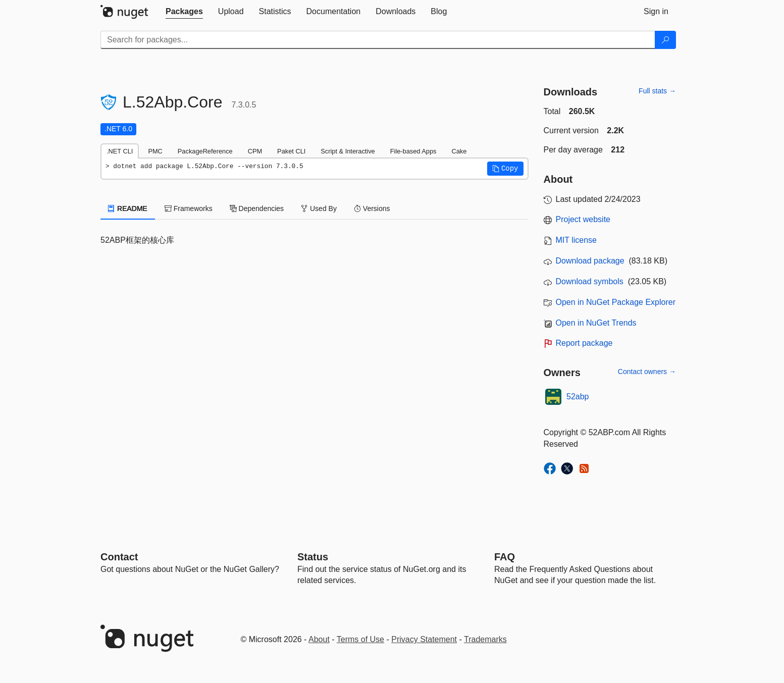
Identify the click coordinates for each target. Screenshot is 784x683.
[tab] (184, 12)
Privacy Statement (424, 639)
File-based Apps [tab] (413, 151)
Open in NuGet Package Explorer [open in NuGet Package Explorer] (616, 302)
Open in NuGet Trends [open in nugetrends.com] (596, 323)
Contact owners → (647, 372)
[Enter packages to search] (378, 40)
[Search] (665, 40)
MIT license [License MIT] (577, 240)
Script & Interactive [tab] (348, 151)
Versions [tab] (372, 208)
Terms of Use (360, 639)
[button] (505, 169)
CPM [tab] (255, 151)
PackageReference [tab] (205, 151)
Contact (119, 557)
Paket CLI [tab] (291, 151)
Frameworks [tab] (189, 208)
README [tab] (128, 208)
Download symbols (590, 281)
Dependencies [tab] (257, 208)
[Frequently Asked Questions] (505, 557)
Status (313, 557)
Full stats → (657, 91)
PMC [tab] (155, 151)
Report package (584, 343)
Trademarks (485, 639)
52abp (578, 397)
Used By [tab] (319, 208)
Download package (590, 261)
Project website (583, 219)
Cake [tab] (459, 151)
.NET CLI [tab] (120, 151)
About (319, 639)
